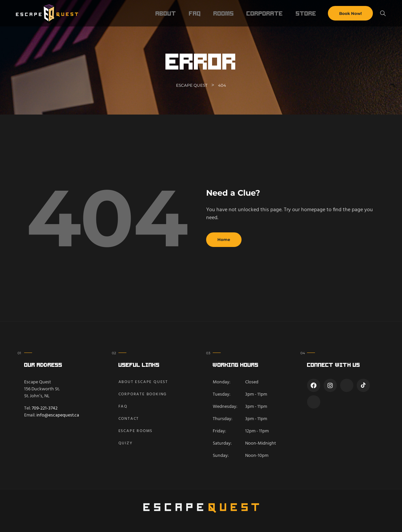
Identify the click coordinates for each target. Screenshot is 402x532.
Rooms (224, 13)
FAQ (195, 13)
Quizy (126, 443)
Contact (129, 419)
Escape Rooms (136, 431)
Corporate (265, 13)
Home (224, 240)
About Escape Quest (143, 382)
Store (306, 13)
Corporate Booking (143, 394)
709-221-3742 (45, 408)
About (166, 13)
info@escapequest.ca (58, 415)
